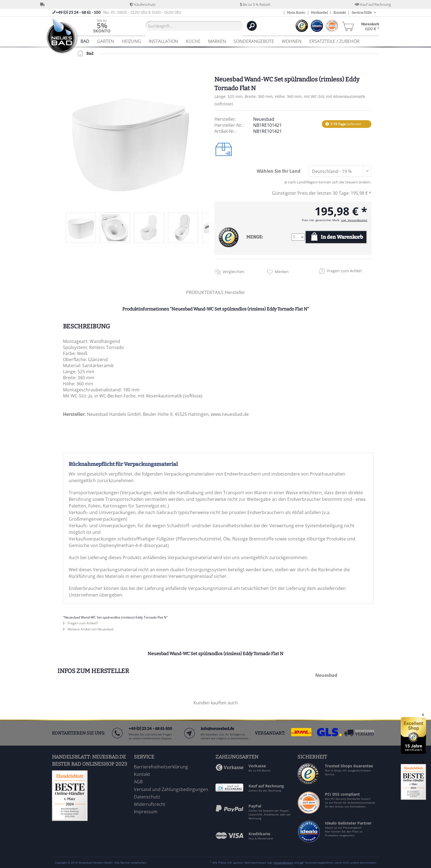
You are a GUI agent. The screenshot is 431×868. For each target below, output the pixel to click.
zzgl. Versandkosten (354, 220)
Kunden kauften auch (216, 703)
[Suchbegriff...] (194, 26)
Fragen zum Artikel (344, 271)
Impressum (146, 812)
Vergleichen (234, 272)
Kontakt (340, 13)
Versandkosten (283, 862)
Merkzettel (319, 13)
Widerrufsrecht (150, 804)
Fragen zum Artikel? (80, 623)
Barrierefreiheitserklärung (161, 767)
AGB (138, 782)
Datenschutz (147, 797)
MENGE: (255, 237)
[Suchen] (252, 26)
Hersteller (235, 292)
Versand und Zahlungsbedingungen (171, 789)
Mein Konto (296, 13)
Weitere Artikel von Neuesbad (88, 629)
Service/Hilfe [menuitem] (362, 13)
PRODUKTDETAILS (205, 292)
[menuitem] (102, 26)
